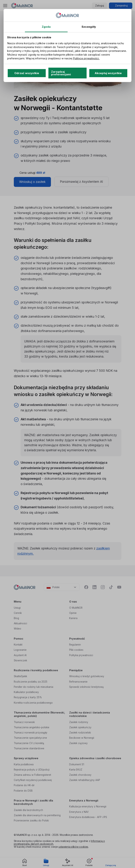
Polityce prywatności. (86, 58)
